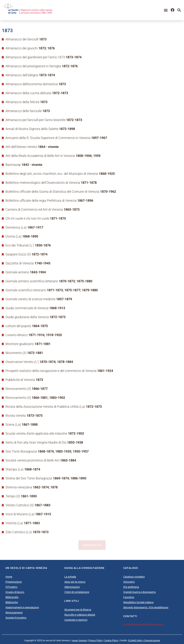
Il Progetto (11, 587)
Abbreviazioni (72, 587)
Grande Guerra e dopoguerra (140, 592)
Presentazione (14, 582)
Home (9, 577)
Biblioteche (12, 602)
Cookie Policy (111, 640)
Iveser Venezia (79, 640)
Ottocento (129, 582)
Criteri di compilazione (77, 592)
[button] (166, 10)
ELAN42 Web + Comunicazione (144, 640)
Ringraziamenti (14, 613)
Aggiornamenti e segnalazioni (22, 607)
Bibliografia (12, 597)
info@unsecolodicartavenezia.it (144, 625)
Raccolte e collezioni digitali (80, 615)
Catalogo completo (134, 577)
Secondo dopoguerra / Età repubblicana (146, 607)
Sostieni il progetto (16, 618)
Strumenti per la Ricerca (78, 610)
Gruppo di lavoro (15, 592)
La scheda (70, 577)
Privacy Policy (96, 640)
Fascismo (129, 597)
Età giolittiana (131, 587)
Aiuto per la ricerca (75, 582)
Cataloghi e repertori (76, 620)
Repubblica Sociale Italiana (138, 602)
